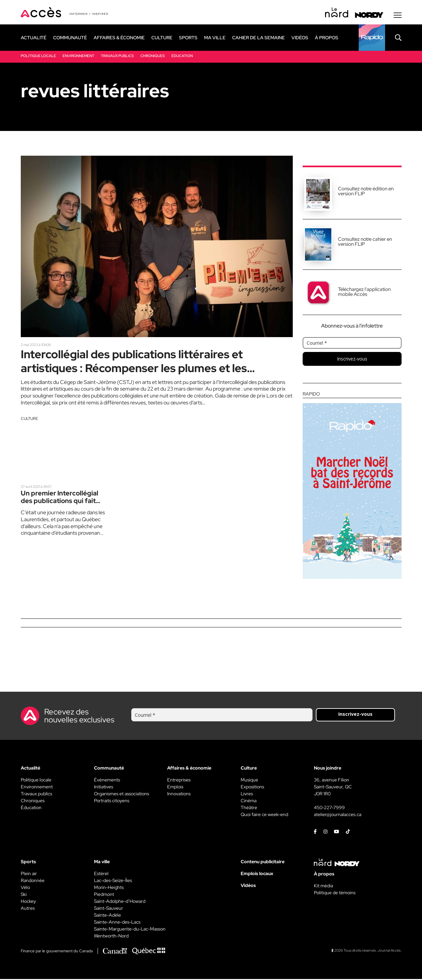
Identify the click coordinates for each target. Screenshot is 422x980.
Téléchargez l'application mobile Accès (364, 293)
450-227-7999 (329, 808)
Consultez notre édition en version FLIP (366, 192)
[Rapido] (372, 39)
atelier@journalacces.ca (338, 815)
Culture (29, 421)
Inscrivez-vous (352, 360)
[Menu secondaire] (398, 16)
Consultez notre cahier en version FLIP (365, 243)
